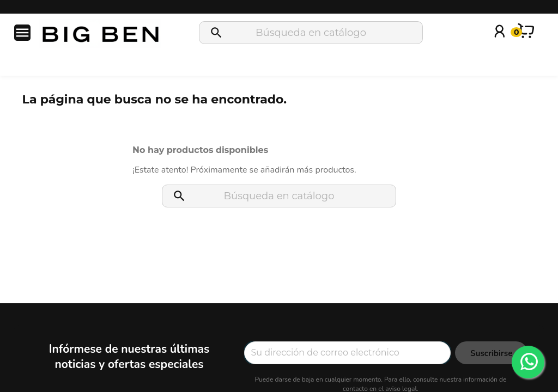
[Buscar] (311, 33)
